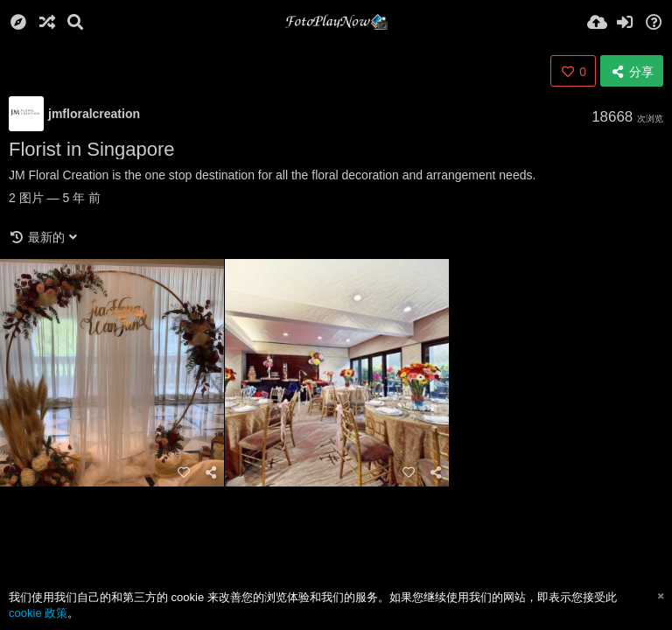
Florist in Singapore (92, 149)
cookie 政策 (38, 613)
